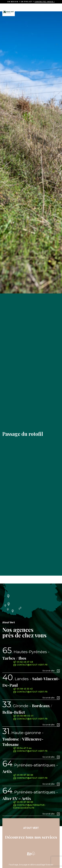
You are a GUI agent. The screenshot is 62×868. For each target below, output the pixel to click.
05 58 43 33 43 (23, 689)
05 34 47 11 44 (23, 748)
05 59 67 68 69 (23, 775)
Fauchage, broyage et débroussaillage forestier (31, 865)
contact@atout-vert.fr (30, 665)
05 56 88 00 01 (23, 716)
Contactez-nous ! (45, 2)
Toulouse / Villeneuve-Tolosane (23, 738)
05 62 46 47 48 (23, 662)
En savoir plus (49, 671)
